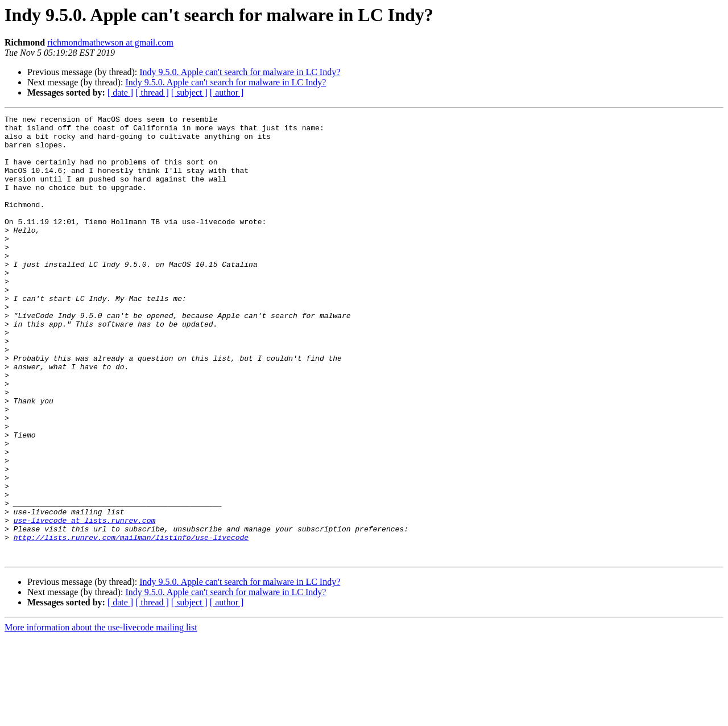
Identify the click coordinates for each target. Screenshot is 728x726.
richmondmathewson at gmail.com (110, 42)
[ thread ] (152, 92)
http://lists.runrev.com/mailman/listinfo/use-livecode (131, 622)
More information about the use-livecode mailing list (101, 716)
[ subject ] (189, 92)
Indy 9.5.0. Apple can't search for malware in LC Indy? (240, 72)
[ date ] (120, 92)
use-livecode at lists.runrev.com (85, 602)
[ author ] (227, 92)
